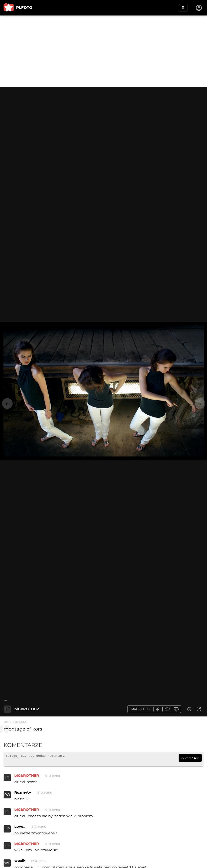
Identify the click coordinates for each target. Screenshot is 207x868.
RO (7, 797)
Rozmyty (23, 794)
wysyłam (190, 758)
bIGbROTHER (27, 709)
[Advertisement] (103, 51)
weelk (20, 863)
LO (7, 831)
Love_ (20, 829)
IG (7, 709)
